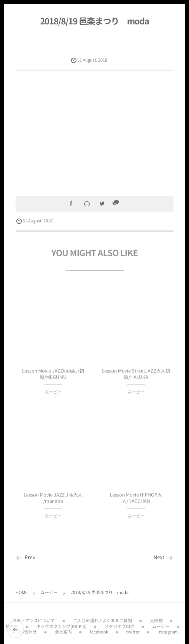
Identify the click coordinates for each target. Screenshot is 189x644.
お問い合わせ (24, 629)
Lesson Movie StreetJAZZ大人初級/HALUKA (136, 376)
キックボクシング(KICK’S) (62, 624)
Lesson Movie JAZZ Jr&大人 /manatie (53, 500)
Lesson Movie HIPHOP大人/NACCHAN (136, 500)
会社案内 (63, 629)
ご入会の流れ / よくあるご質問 (102, 618)
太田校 (156, 618)
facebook (99, 629)
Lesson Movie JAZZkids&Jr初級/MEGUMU (53, 376)
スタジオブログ (119, 624)
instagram (168, 629)
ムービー (53, 394)
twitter (133, 629)
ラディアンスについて (34, 618)
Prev (25, 557)
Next (164, 557)
